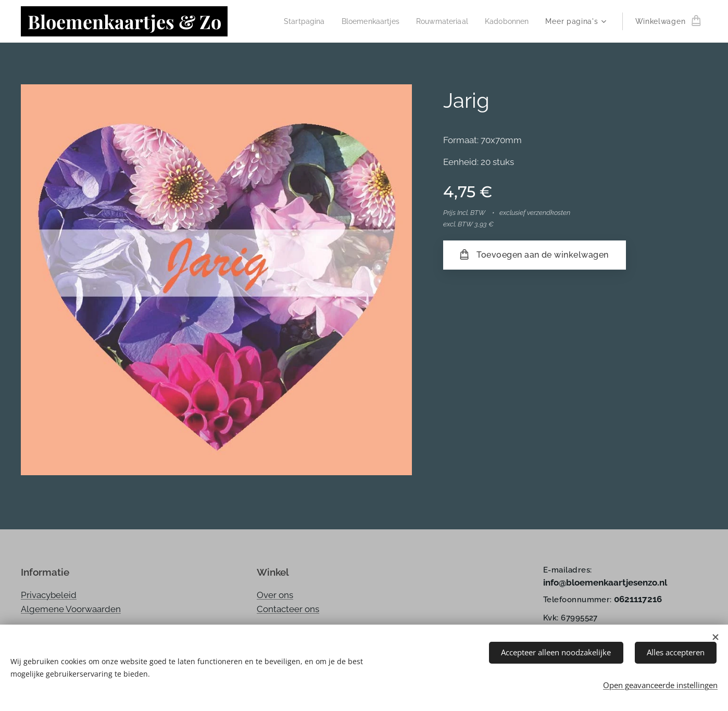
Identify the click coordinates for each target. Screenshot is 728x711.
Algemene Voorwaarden (71, 609)
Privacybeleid (49, 595)
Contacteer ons (288, 609)
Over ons (275, 595)
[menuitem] (295, 21)
